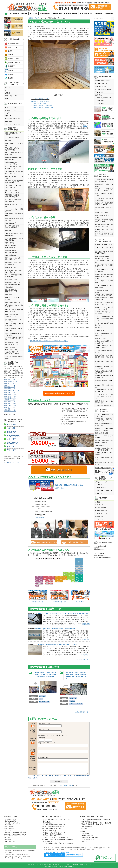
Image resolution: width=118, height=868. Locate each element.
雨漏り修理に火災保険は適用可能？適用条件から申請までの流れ (104, 357)
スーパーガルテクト (10, 107)
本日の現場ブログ (86, 14)
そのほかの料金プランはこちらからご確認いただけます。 (49, 341)
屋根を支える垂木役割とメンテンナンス (11, 348)
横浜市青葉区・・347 (10, 402)
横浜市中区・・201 (9, 385)
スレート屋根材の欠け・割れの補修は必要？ (104, 286)
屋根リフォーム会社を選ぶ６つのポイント (104, 334)
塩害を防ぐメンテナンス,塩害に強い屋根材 (14, 306)
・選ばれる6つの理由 (10, 821)
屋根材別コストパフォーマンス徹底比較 (14, 298)
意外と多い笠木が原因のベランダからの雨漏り (14, 154)
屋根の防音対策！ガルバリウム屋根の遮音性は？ (104, 402)
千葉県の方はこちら (60, 602)
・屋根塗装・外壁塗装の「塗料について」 (92, 825)
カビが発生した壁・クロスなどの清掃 (42, 106)
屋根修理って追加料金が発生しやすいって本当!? (104, 221)
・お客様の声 (8, 839)
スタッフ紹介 (99, 505)
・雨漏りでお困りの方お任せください (53, 827)
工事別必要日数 (100, 331)
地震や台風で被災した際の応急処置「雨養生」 (14, 219)
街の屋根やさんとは (101, 84)
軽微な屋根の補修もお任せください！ (104, 463)
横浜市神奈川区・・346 (11, 381)
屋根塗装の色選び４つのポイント (104, 381)
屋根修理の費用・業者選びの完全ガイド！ (104, 185)
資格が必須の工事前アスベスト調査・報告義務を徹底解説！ (14, 283)
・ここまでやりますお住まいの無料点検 (54, 825)
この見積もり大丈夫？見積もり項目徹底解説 (104, 199)
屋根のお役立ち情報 (71, 14)
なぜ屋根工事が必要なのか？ (104, 244)
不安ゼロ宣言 (99, 92)
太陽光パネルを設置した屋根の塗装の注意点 (104, 299)
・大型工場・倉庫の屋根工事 (50, 836)
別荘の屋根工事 (100, 445)
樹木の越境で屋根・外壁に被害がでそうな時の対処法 (104, 225)
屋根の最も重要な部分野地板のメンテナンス (11, 291)
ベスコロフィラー (100, 488)
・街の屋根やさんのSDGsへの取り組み (15, 832)
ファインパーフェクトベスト (104, 491)
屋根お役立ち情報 (100, 338)
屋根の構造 (8, 140)
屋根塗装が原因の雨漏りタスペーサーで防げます (12, 163)
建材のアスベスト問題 (11, 280)
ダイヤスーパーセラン (102, 482)
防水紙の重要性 (9, 287)
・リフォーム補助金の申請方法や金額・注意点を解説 (57, 843)
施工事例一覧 (14, 14)
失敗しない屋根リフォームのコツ (104, 248)
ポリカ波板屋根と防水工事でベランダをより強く (104, 420)
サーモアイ (99, 485)
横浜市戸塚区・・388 (10, 405)
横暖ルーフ (8, 116)
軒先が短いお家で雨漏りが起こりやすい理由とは (14, 271)
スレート (7, 87)
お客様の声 (98, 14)
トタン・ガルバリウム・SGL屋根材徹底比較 (14, 325)
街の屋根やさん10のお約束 (103, 89)
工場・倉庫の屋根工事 (102, 433)
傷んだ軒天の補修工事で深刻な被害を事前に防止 (14, 158)
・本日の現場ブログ (9, 841)
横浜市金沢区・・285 (10, 396)
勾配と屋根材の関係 (10, 255)
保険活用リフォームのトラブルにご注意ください (104, 230)
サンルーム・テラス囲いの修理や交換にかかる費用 (104, 441)
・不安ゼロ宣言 (8, 825)
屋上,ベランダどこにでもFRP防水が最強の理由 (14, 182)
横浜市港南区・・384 (10, 389)
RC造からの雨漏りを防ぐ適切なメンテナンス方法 (12, 353)
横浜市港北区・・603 (10, 398)
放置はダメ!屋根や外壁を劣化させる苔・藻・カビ (14, 311)
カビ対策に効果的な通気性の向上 (40, 99)
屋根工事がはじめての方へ (103, 81)
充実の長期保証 (100, 101)
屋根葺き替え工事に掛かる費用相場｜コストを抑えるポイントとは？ (104, 276)
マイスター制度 (100, 103)
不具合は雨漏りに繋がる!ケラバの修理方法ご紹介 (14, 149)
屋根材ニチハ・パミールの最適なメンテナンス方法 (104, 303)
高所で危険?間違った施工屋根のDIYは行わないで (12, 344)
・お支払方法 (8, 830)
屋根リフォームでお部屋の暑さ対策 (104, 458)
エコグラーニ (8, 113)
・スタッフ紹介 (85, 834)
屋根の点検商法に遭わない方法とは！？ (104, 216)
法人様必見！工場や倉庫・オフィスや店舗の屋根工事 (104, 449)
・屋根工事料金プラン (48, 823)
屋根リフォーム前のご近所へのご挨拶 (104, 194)
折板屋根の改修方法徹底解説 (104, 295)
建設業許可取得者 (100, 508)
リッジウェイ (8, 122)
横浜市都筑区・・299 (10, 404)
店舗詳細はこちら (41, 518)
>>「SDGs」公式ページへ (11, 462)
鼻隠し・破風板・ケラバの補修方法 (14, 144)
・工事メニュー (46, 821)
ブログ (36, 18)
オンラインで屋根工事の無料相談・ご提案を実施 (104, 180)
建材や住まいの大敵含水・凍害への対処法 (11, 251)
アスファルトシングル (11, 96)
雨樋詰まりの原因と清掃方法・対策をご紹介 (104, 425)
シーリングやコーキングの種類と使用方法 (14, 210)
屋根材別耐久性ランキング (12, 302)
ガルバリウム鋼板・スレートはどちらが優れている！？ (14, 329)
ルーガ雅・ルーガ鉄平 (11, 110)
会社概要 (24, 14)
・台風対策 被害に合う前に (50, 830)
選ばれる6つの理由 (101, 86)
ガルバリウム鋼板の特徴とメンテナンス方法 (14, 334)
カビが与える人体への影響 (39, 103)
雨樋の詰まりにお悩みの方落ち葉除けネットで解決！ (104, 429)
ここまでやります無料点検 (103, 98)
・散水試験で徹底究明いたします (52, 828)
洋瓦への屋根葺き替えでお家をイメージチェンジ (14, 320)
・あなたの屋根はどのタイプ (89, 821)
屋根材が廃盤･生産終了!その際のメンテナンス (12, 315)
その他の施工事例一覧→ (82, 712)
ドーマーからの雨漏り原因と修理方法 (14, 358)
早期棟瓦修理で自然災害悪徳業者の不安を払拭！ (12, 196)
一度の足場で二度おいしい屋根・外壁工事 (104, 391)
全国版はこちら (81, 602)
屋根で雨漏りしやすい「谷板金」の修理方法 (13, 264)
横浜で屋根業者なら (101, 510)
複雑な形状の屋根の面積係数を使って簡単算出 (12, 227)
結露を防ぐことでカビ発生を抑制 (40, 101)
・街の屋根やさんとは (10, 819)
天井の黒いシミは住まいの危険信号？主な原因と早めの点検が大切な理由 (55, 644)
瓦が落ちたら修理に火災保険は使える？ (104, 351)
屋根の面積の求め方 (10, 223)
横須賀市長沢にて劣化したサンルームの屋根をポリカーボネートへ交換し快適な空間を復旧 (45, 675)
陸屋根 (7, 99)
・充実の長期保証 (9, 827)
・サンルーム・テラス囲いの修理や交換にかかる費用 (57, 839)
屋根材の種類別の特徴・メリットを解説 (14, 134)
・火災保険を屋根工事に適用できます (53, 834)
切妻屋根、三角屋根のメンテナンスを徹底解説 (14, 234)
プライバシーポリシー (66, 786)
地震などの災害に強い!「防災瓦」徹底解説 (104, 372)
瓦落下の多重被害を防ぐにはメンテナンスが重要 (104, 347)
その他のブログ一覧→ (83, 660)
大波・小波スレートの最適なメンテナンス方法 (14, 201)
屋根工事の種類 (45, 14)
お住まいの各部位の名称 (12, 138)
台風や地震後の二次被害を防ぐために (104, 363)
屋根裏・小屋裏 (9, 243)
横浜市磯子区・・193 (10, 394)
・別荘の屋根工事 (47, 841)
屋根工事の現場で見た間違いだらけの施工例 (104, 377)
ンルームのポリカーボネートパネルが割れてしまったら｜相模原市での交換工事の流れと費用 (61, 613)
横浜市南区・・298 (9, 387)
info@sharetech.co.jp (105, 557)
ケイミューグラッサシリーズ (13, 124)
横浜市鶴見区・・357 (10, 380)
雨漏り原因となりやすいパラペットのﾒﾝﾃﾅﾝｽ (14, 177)
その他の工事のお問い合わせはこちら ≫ (59, 393)
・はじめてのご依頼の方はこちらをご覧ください (56, 819)
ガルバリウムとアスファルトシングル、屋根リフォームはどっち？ (104, 396)
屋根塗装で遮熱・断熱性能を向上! (104, 386)
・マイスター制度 (9, 828)
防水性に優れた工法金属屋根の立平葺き (14, 215)
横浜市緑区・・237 (9, 400)
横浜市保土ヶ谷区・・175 (11, 391)
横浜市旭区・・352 (9, 392)
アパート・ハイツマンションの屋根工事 (104, 437)
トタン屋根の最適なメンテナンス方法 (104, 291)
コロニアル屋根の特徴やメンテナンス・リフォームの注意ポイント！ (104, 318)
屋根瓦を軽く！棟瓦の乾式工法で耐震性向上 (104, 367)
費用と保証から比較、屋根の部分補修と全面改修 (104, 253)
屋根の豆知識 (57, 14)
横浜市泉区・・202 (9, 407)
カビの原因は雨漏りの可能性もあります (42, 108)
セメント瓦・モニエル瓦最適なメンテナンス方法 (12, 191)
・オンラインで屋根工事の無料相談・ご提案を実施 (95, 819)
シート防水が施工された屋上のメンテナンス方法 (14, 172)
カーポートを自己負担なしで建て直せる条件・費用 (104, 415)
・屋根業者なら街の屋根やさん (89, 838)
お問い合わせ (109, 14)
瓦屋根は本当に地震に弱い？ (104, 406)
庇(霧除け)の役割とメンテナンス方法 (14, 205)
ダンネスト (99, 493)
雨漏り (85, 126)
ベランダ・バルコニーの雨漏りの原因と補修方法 (14, 186)
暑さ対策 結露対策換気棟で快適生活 (10, 247)
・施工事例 (7, 838)
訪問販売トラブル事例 (102, 212)
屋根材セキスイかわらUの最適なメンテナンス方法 (104, 308)
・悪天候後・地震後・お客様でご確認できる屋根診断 (96, 823)
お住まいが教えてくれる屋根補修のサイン (104, 266)
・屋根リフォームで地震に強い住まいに (54, 832)
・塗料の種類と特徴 (86, 827)
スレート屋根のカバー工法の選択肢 (104, 282)
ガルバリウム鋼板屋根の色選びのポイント (14, 339)
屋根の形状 (8, 231)
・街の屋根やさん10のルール (12, 823)
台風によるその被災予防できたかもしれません (104, 342)
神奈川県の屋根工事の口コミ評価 (104, 235)
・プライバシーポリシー (87, 839)
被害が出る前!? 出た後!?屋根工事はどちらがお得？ (104, 204)
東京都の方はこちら (38, 602)
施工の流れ (34, 14)
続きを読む (60, 488)
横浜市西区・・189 (9, 383)
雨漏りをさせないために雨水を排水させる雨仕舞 (14, 259)
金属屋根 (7, 93)
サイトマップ (99, 519)
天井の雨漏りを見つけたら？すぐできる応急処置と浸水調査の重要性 (55, 629)
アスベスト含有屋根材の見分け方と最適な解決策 (14, 276)
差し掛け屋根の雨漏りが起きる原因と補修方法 (14, 239)
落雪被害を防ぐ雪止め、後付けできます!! (104, 454)
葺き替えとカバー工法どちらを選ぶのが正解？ (104, 271)
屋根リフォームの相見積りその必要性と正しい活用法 (104, 190)
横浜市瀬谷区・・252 (10, 411)
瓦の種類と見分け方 (10, 267)
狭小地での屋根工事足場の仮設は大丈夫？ (104, 324)
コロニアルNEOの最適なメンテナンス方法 (104, 313)
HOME (30, 18)
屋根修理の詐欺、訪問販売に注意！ (104, 209)
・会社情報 (83, 828)
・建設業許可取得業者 (87, 836)
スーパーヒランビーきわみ (12, 119)
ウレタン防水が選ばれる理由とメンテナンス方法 (14, 168)
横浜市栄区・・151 (9, 409)
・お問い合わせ (85, 841)
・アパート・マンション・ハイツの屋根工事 (55, 838)
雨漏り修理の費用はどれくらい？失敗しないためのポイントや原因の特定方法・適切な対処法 (104, 259)
